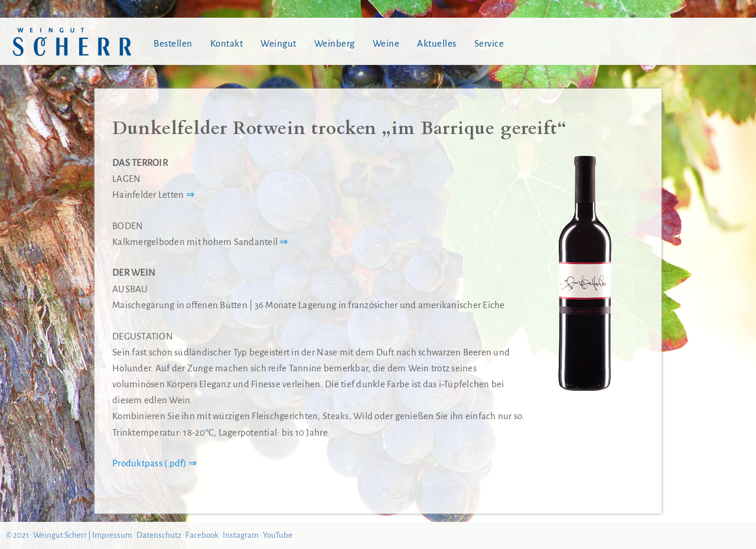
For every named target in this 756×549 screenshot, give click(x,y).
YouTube (278, 535)
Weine (386, 43)
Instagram (241, 535)
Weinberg (335, 43)
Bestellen (173, 43)
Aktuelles (437, 43)
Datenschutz (159, 535)
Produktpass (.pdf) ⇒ (154, 463)
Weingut (278, 43)
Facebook (202, 535)
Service (489, 43)
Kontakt (227, 43)
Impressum (112, 535)
